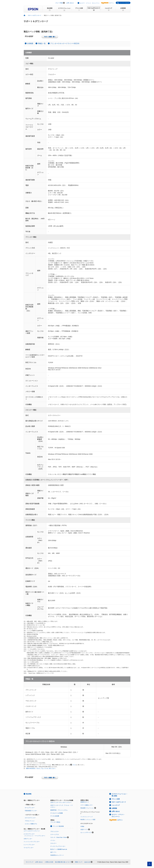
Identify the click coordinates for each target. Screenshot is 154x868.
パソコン (53, 840)
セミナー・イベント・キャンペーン (90, 3)
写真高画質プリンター (31, 811)
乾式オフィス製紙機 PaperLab (59, 849)
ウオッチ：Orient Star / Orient (59, 837)
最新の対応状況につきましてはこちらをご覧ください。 (41, 768)
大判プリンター (28, 839)
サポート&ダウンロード (119, 802)
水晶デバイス (84, 829)
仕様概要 (30, 43)
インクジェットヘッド (87, 817)
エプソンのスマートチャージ (32, 831)
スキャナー (53, 843)
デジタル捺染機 (55, 816)
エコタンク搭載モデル (31, 824)
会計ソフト (53, 852)
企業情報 (114, 808)
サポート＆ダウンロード (35, 15)
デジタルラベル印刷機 (56, 813)
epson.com (87, 862)
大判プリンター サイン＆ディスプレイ (61, 802)
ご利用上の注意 (49, 862)
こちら (74, 765)
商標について (79, 862)
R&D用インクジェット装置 (88, 820)
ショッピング (116, 805)
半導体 (82, 826)
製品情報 (29, 794)
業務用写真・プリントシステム (59, 810)
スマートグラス (55, 834)
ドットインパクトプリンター (32, 842)
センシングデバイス (86, 832)
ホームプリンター (30, 808)
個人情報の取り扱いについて (63, 862)
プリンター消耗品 (55, 822)
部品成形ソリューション (87, 808)
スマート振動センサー (87, 805)
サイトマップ (30, 862)
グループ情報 (59, 3)
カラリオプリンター (30, 818)
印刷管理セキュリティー (57, 855)
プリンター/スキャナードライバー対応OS (65, 43)
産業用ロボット (85, 802)
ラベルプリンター (29, 848)
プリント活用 (116, 799)
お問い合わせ (70, 3)
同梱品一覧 (42, 43)
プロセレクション (30, 821)
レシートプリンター (29, 845)
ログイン (108, 3)
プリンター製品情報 (58, 826)
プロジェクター (55, 831)
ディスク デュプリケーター (58, 846)
